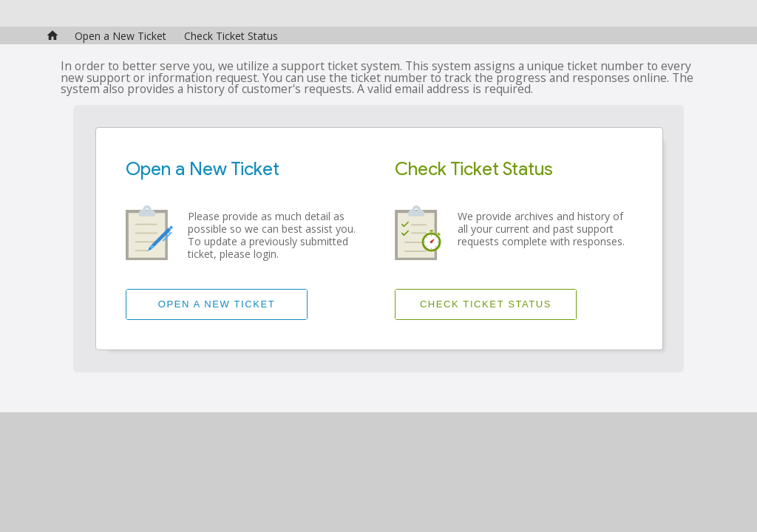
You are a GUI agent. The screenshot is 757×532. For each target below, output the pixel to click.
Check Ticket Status (231, 36)
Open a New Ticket (120, 36)
